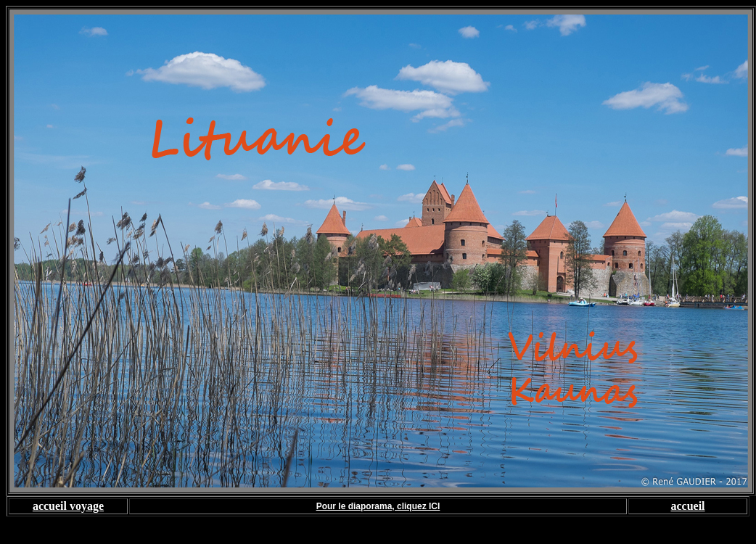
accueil (687, 506)
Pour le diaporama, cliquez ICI (378, 506)
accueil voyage (68, 506)
